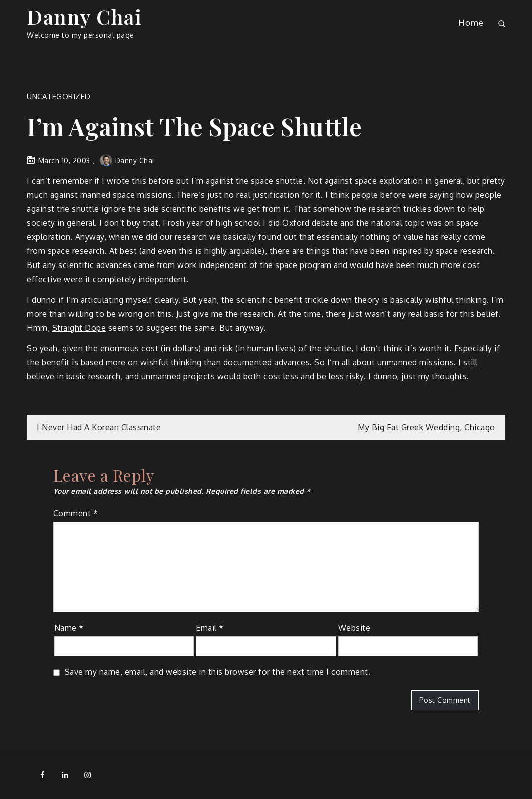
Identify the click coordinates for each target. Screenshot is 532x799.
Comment (76, 513)
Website (354, 628)
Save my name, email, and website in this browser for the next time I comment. (218, 672)
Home (471, 22)
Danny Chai (84, 16)
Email (210, 628)
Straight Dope (79, 328)
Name (69, 628)
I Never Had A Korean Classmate (99, 427)
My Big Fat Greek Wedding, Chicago (427, 427)
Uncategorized (59, 96)
